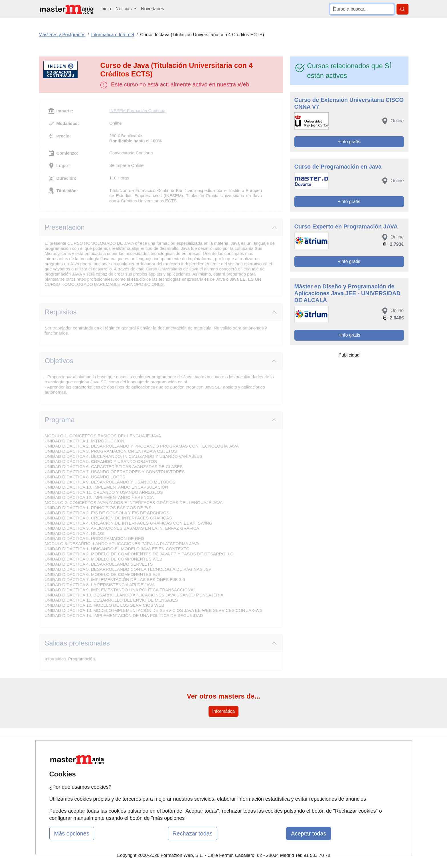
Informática (223, 711)
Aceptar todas (309, 833)
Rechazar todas (193, 833)
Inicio (106, 9)
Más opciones (72, 833)
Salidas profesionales (77, 643)
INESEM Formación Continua (137, 111)
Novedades (152, 9)
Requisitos (61, 312)
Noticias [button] (124, 9)
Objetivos (59, 361)
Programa (60, 420)
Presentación (65, 227)
